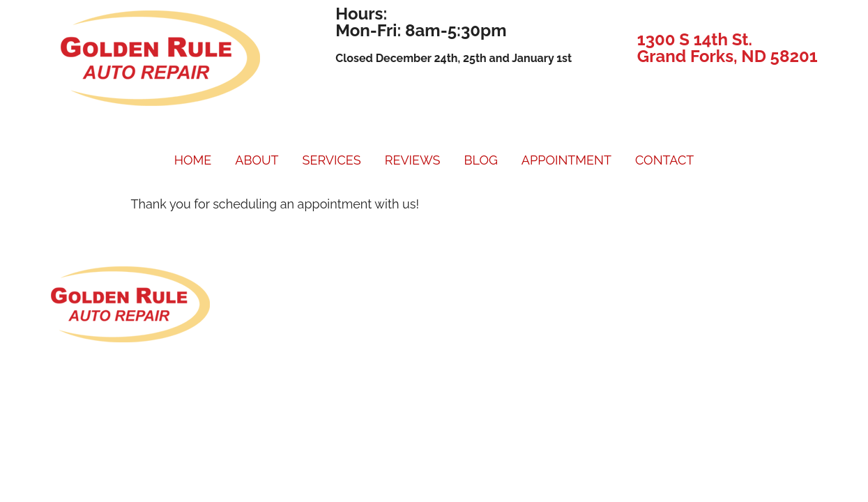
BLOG (480, 160)
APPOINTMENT (566, 160)
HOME (193, 160)
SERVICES (332, 160)
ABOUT (257, 160)
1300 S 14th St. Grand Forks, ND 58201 (728, 48)
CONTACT (664, 160)
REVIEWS (413, 160)
